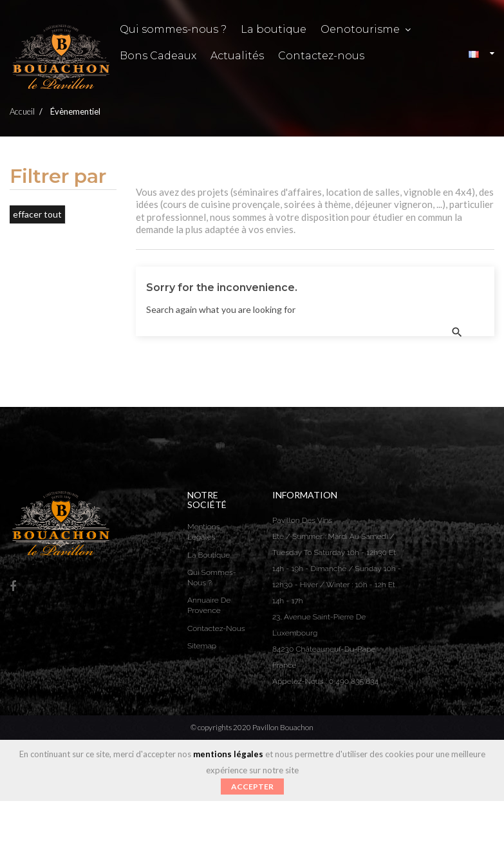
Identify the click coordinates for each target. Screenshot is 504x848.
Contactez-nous (216, 628)
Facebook (13, 587)
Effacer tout (37, 214)
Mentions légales (203, 532)
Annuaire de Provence (209, 605)
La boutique (209, 555)
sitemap (202, 646)
